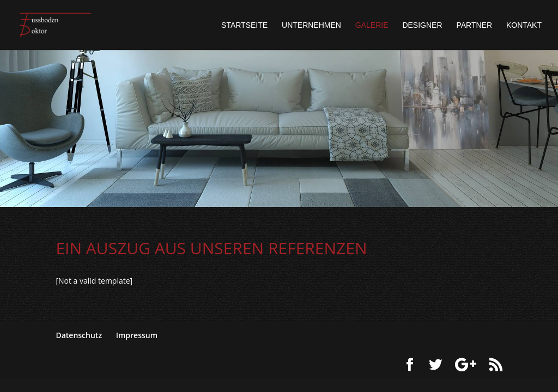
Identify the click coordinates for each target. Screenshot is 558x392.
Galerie (372, 25)
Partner (474, 25)
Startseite (244, 25)
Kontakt (524, 25)
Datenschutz (79, 335)
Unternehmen (311, 25)
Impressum (137, 335)
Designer (422, 25)
